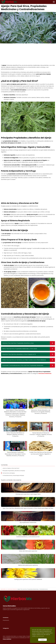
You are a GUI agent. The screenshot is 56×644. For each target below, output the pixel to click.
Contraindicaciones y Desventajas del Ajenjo (13, 475)
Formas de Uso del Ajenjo (9, 473)
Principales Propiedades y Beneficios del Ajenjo (14, 471)
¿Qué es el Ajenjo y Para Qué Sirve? (11, 468)
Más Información (40, 636)
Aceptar (42, 640)
